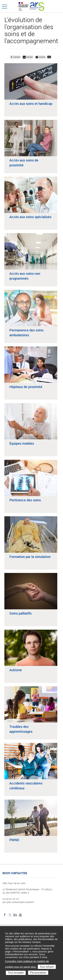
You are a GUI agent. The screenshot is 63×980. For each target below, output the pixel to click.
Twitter (10, 915)
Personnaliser (38, 973)
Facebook (5, 915)
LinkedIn (15, 915)
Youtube (20, 915)
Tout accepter (16, 973)
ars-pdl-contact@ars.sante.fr (18, 902)
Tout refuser (47, 967)
